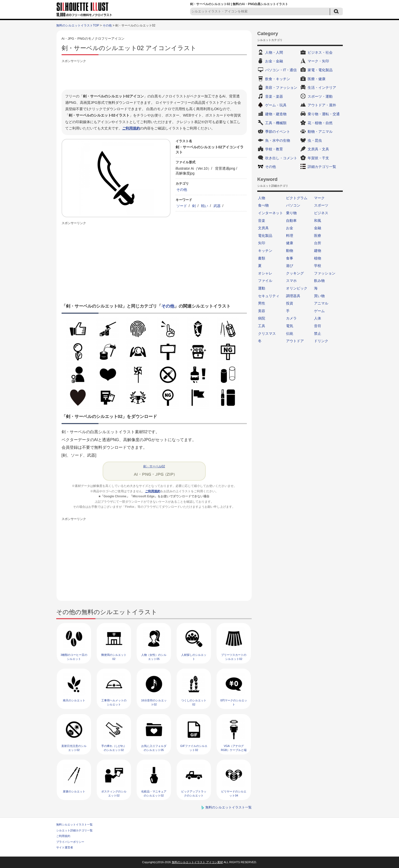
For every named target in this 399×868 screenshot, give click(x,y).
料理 (290, 236)
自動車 (291, 221)
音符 (318, 326)
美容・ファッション (281, 88)
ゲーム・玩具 (276, 105)
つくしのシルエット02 (194, 702)
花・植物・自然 (320, 123)
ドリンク (321, 341)
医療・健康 (317, 79)
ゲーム (319, 311)
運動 (262, 288)
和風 (318, 221)
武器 (217, 206)
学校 (318, 266)
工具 (262, 326)
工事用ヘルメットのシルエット (114, 702)
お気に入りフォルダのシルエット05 (154, 748)
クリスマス (267, 334)
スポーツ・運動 (320, 96)
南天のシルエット (74, 700)
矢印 (262, 243)
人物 (262, 198)
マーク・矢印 (318, 61)
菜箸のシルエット (74, 791)
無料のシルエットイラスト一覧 (229, 807)
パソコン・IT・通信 (281, 70)
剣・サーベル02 (154, 466)
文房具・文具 (318, 149)
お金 (290, 228)
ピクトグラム (297, 198)
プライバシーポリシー (70, 842)
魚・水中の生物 (278, 140)
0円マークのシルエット (234, 702)
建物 (318, 251)
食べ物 (263, 205)
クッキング (295, 273)
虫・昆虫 (315, 140)
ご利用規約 (131, 128)
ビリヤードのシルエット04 (234, 793)
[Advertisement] (154, 76)
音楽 (262, 221)
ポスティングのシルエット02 (114, 793)
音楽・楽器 (274, 96)
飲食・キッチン (278, 79)
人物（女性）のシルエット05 (154, 657)
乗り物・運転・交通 (324, 114)
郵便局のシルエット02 (114, 657)
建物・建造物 (276, 114)
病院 (262, 318)
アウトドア (295, 341)
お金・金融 (274, 61)
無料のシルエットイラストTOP (78, 25)
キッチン (265, 251)
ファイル (265, 281)
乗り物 (291, 213)
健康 (290, 243)
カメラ (291, 318)
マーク (319, 198)
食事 (290, 258)
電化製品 (265, 236)
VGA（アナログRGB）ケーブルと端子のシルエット (234, 750)
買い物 (319, 296)
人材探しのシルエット (194, 657)
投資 (290, 303)
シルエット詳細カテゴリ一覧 (74, 830)
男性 (262, 303)
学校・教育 (274, 149)
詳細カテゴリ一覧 (322, 167)
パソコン (293, 205)
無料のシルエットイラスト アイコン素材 (197, 862)
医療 (318, 236)
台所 (318, 243)
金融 (318, 228)
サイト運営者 (65, 847)
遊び (290, 266)
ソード (182, 206)
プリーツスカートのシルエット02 (234, 657)
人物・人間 (274, 52)
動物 (290, 251)
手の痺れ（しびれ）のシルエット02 (114, 748)
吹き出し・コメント (281, 158)
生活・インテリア (322, 88)
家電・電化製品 (320, 70)
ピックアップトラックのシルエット (194, 793)
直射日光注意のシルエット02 (74, 748)
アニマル (321, 303)
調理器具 (293, 296)
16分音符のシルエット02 (154, 702)
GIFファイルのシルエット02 (194, 748)
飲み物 (319, 281)
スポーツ (321, 205)
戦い (205, 206)
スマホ (291, 281)
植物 (318, 258)
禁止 (318, 334)
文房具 (263, 228)
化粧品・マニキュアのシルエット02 (154, 793)
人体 (318, 318)
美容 (262, 311)
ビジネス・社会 (320, 52)
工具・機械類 (276, 123)
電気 (290, 326)
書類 (262, 258)
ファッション (325, 273)
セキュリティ (269, 296)
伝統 (290, 334)
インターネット (270, 213)
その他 (107, 25)
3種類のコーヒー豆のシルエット (74, 657)
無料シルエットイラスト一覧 (74, 824)
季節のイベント (278, 132)
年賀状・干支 (318, 158)
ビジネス (321, 213)
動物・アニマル (320, 132)
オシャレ (265, 273)
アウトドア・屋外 (322, 105)
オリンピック (297, 288)
